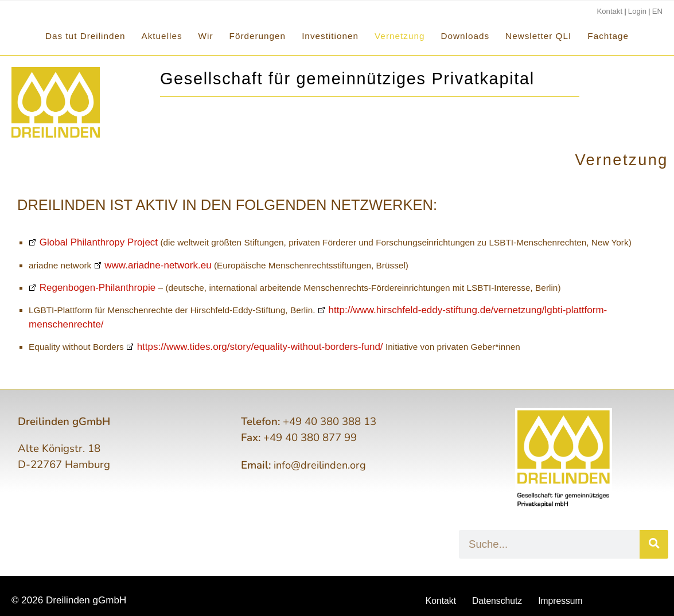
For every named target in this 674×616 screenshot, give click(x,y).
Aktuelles (162, 36)
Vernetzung (400, 36)
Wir (206, 36)
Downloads (465, 36)
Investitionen (330, 36)
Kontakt (613, 11)
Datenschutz (496, 587)
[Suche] (654, 530)
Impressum (564, 587)
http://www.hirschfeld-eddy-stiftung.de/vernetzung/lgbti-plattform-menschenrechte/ (478, 310)
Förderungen (258, 36)
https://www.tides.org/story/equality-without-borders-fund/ (241, 333)
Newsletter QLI (538, 36)
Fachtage (608, 36)
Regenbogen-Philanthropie (87, 288)
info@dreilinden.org (322, 451)
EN (658, 11)
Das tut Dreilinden (85, 36)
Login (639, 11)
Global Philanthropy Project (89, 243)
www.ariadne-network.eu (149, 266)
